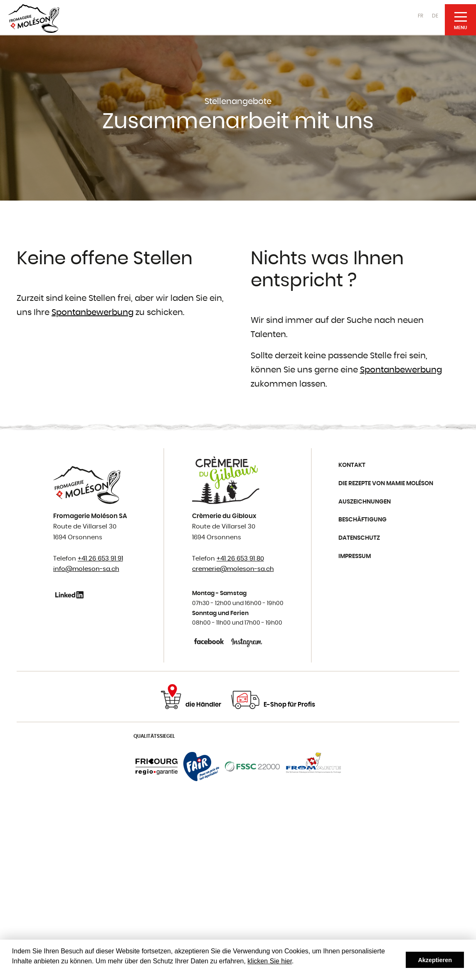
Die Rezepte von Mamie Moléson (386, 484)
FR (421, 16)
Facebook (210, 641)
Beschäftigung (363, 520)
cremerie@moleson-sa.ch (233, 569)
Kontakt (352, 465)
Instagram (247, 641)
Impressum (355, 556)
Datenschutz (359, 538)
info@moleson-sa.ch (86, 569)
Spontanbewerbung (92, 313)
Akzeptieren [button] (435, 960)
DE (435, 16)
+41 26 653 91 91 (100, 559)
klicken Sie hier (270, 961)
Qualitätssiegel (154, 736)
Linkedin (71, 595)
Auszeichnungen (365, 502)
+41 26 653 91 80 (240, 559)
